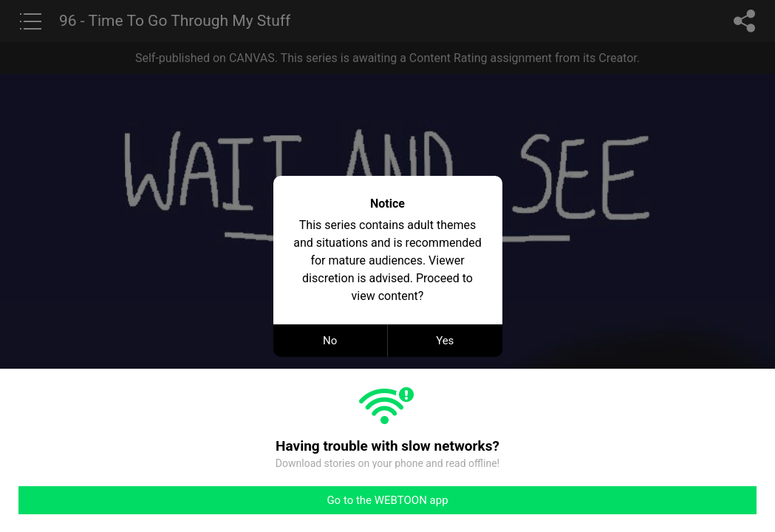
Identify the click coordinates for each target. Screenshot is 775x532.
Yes (445, 341)
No (330, 341)
